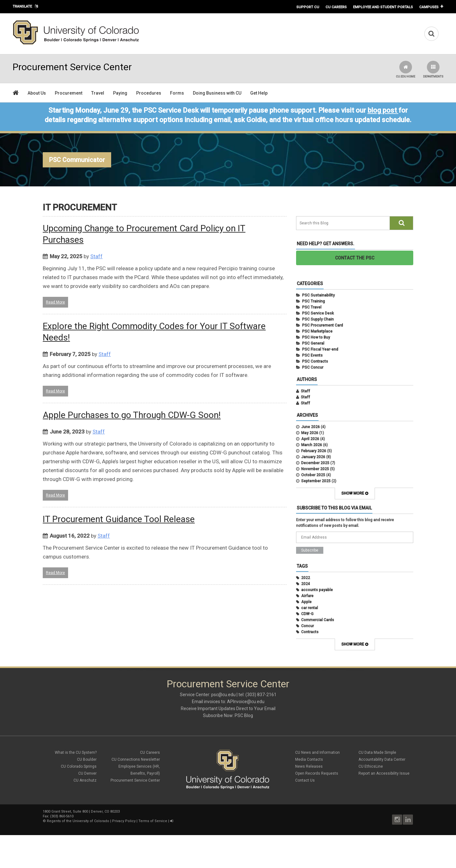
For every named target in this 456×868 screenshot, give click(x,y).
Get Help (259, 93)
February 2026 (314, 451)
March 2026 (312, 445)
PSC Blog (244, 715)
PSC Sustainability (318, 295)
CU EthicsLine (371, 766)
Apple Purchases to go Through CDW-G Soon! (132, 415)
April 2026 (310, 439)
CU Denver (87, 773)
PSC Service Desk (318, 313)
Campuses (429, 7)
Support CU (308, 7)
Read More (55, 302)
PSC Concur (313, 367)
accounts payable (317, 590)
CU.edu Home (405, 69)
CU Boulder (87, 759)
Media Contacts (309, 759)
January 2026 (313, 457)
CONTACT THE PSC (355, 258)
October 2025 (313, 475)
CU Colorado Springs (79, 766)
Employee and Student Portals (383, 7)
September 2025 (316, 481)
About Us (37, 93)
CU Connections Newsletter (136, 759)
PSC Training (313, 301)
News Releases (309, 766)
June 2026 (310, 427)
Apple (306, 602)
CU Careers (336, 7)
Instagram (397, 820)
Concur (307, 626)
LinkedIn (408, 820)
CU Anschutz (85, 780)
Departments (433, 69)
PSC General (313, 343)
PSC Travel (312, 307)
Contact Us (305, 780)
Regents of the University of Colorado (78, 821)
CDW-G (307, 614)
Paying (120, 93)
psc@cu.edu (223, 695)
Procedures (149, 93)
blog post (382, 110)
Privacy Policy (124, 821)
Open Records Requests (317, 773)
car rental (310, 608)
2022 (306, 578)
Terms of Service (153, 821)
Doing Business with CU (217, 93)
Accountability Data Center (382, 759)
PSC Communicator (77, 160)
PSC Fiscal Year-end (320, 349)
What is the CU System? (76, 752)
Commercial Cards (318, 620)
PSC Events (312, 355)
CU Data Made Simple (377, 752)
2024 (306, 584)
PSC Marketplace (317, 331)
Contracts (310, 632)
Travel (98, 93)
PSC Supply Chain (318, 319)
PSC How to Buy (316, 337)
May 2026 (310, 433)
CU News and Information (317, 752)
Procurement (69, 93)
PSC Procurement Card (323, 325)
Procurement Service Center (135, 780)
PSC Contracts (315, 361)
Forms (177, 93)
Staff (96, 256)
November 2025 (315, 469)
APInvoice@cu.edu (246, 702)
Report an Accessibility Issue (384, 773)
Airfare (307, 596)
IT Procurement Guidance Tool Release (119, 519)
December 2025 (315, 463)
